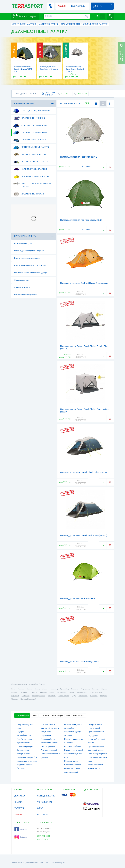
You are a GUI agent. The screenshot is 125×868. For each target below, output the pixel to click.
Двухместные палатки (30, 133)
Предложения (79, 715)
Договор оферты (58, 862)
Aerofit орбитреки (95, 765)
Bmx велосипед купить (24, 243)
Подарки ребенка (48, 739)
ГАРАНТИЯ (19, 808)
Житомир (43, 692)
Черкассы (33, 692)
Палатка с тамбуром (73, 746)
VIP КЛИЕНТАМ (45, 802)
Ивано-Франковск (39, 696)
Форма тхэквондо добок (27, 757)
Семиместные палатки (30, 169)
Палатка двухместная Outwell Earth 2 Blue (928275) (84, 535)
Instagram (21, 837)
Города (35, 715)
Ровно (71, 692)
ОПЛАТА (18, 802)
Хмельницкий (61, 692)
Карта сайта (44, 862)
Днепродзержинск (97, 692)
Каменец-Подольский (28, 699)
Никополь (94, 696)
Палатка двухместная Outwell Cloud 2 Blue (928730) (84, 472)
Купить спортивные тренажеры (27, 258)
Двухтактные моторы (49, 743)
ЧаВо (68, 715)
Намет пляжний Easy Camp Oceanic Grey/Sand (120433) (75, 69)
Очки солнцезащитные (97, 754)
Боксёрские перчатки (26, 739)
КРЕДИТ (18, 814)
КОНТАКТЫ (43, 814)
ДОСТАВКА (20, 796)
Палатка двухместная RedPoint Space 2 (78, 598)
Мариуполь (85, 689)
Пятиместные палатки (30, 154)
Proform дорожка (48, 746)
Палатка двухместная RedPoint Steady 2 (79, 157)
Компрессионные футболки (26, 295)
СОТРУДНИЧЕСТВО (46, 796)
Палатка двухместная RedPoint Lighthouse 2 (80, 662)
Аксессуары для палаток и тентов (32, 184)
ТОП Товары (57, 715)
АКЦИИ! (62, 6)
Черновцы (15, 696)
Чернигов (24, 692)
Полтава (14, 692)
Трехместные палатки (30, 140)
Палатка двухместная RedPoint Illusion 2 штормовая (84, 283)
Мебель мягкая (94, 768)
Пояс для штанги (48, 724)
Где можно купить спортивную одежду (30, 273)
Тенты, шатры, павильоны (32, 111)
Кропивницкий (82, 692)
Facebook (21, 829)
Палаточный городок (29, 118)
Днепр (37, 689)
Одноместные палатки (30, 125)
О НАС (40, 808)
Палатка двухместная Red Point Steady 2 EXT (81, 220)
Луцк (74, 696)
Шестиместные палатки (31, 162)
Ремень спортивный (49, 750)
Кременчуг (25, 696)
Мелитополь (83, 696)
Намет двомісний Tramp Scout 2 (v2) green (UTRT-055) (23, 69)
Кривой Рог (64, 689)
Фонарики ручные (22, 280)
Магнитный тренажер (50, 728)
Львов (45, 689)
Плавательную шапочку (27, 761)
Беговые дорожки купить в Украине (29, 251)
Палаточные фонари (29, 194)
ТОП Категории (22, 715)
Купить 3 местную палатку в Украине (30, 265)
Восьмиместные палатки (31, 176)
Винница (95, 689)
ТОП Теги (45, 715)
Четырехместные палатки (32, 147)
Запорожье (53, 689)
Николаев (75, 689)
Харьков (21, 689)
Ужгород (14, 699)
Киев (13, 689)
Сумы (51, 692)
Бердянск (104, 696)
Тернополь (52, 696)
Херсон (104, 689)
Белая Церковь (64, 696)
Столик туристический (74, 750)
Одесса (29, 689)
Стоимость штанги (22, 287)
